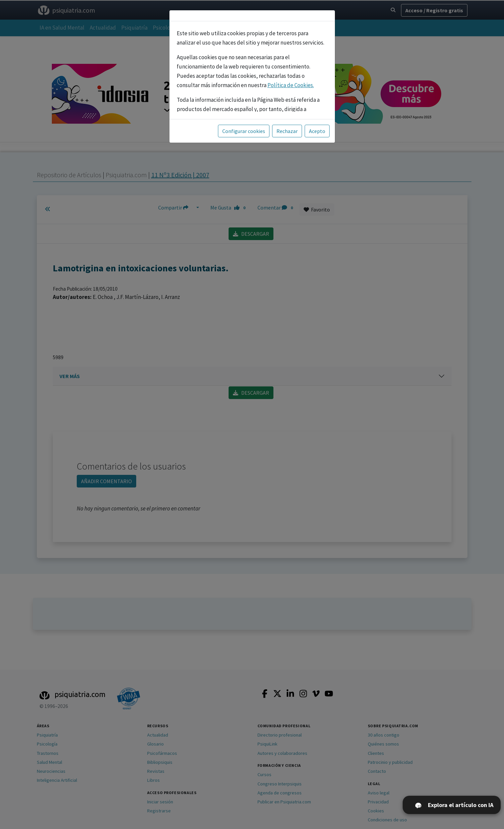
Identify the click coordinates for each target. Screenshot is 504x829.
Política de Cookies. (291, 85)
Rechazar (287, 131)
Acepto (317, 131)
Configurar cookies (244, 131)
